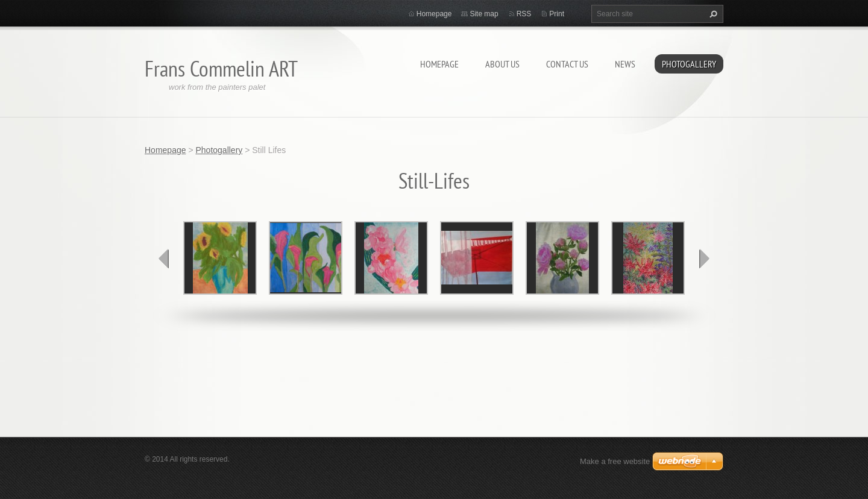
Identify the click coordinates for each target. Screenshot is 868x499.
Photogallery (689, 64)
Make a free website (615, 461)
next (704, 259)
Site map (484, 14)
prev (164, 259)
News (625, 64)
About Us (502, 64)
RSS (524, 14)
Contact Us (567, 64)
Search (712, 14)
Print (557, 14)
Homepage (439, 64)
